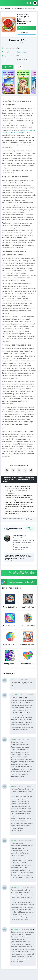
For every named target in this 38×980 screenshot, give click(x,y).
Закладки (23, 33)
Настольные (22, 52)
